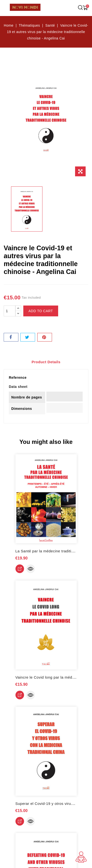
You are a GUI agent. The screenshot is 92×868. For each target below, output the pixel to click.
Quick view (31, 569)
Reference (18, 378)
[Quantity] (10, 311)
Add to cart (41, 311)
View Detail (20, 569)
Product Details (46, 362)
